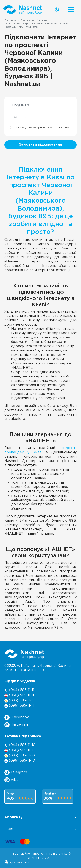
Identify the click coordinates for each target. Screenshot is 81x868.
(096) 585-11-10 (20, 761)
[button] (40, 819)
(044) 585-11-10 (20, 745)
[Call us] (58, 10)
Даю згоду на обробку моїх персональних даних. (42, 128)
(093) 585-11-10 (20, 756)
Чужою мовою (17, 862)
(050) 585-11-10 (20, 751)
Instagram (17, 725)
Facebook (17, 717)
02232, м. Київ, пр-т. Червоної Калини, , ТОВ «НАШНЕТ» (38, 668)
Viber (12, 780)
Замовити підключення (40, 145)
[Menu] (71, 10)
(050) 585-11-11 (19, 696)
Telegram (16, 772)
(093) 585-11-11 (19, 701)
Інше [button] (40, 829)
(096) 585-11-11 (19, 706)
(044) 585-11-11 (19, 690)
